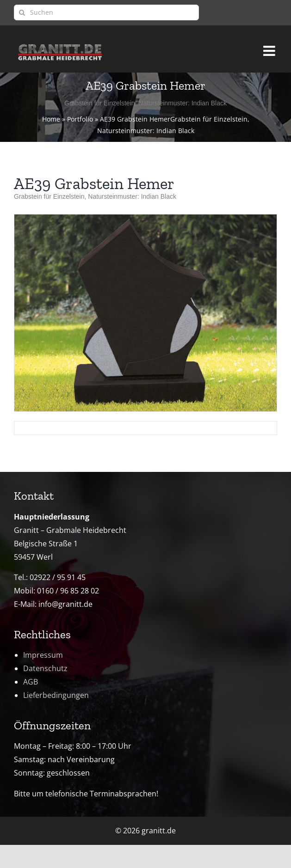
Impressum (43, 655)
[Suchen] (106, 12)
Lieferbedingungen (56, 695)
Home (51, 119)
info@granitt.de (65, 604)
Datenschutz (45, 668)
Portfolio (80, 119)
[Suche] (22, 12)
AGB (31, 682)
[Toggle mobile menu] (270, 47)
